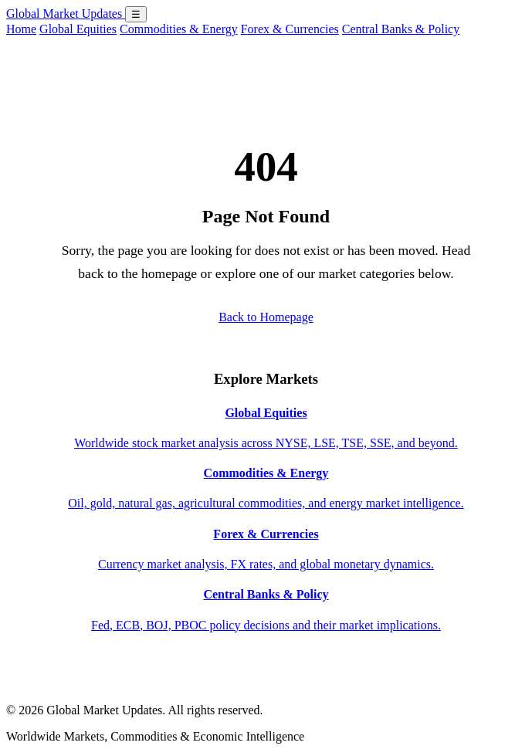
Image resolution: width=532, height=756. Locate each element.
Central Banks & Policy (401, 29)
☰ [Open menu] (136, 14)
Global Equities (78, 29)
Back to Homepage (266, 317)
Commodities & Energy (179, 29)
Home (21, 29)
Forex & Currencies (290, 29)
